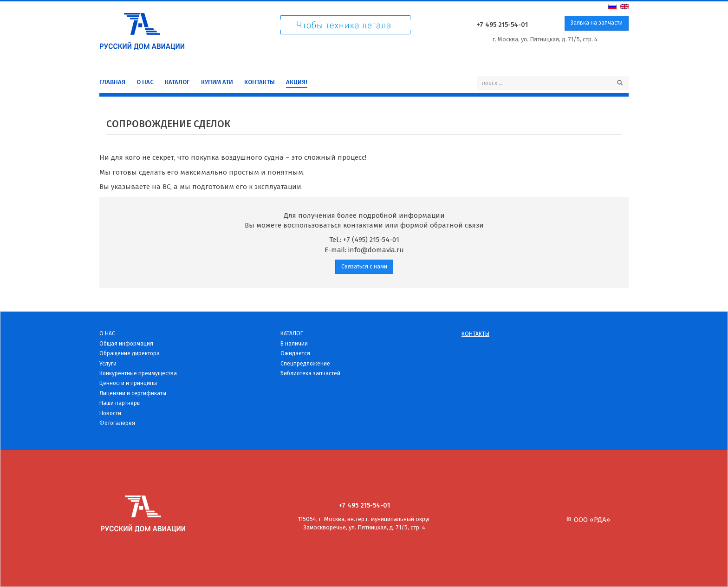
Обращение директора (130, 353)
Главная (112, 82)
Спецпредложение (305, 364)
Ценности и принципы (128, 383)
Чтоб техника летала (345, 27)
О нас (145, 82)
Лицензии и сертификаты (133, 393)
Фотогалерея (117, 423)
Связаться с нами (364, 267)
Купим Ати (217, 82)
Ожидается (295, 353)
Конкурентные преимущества (138, 373)
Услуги (108, 364)
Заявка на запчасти (597, 23)
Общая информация (126, 344)
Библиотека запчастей (310, 373)
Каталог (177, 82)
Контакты (260, 82)
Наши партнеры (120, 403)
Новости (110, 413)
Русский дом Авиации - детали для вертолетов (142, 29)
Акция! (297, 82)
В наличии (294, 344)
